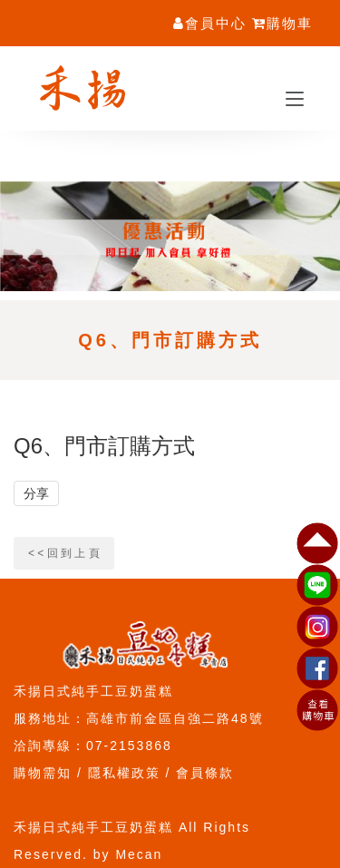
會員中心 (210, 23)
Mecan (139, 854)
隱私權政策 (124, 773)
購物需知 (43, 773)
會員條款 (205, 773)
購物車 (282, 23)
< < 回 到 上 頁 (64, 553)
